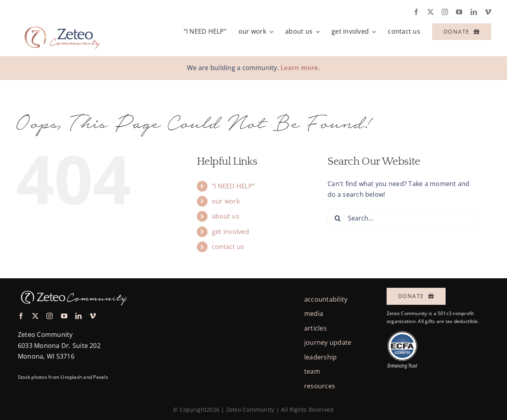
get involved (231, 232)
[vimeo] (488, 12)
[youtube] (459, 12)
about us (226, 216)
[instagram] (445, 12)
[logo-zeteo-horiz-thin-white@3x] (73, 289)
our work (226, 201)
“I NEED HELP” (233, 186)
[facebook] (416, 12)
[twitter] (431, 12)
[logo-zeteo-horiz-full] (61, 21)
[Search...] (403, 218)
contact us (228, 247)
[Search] (337, 218)
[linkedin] (474, 12)
